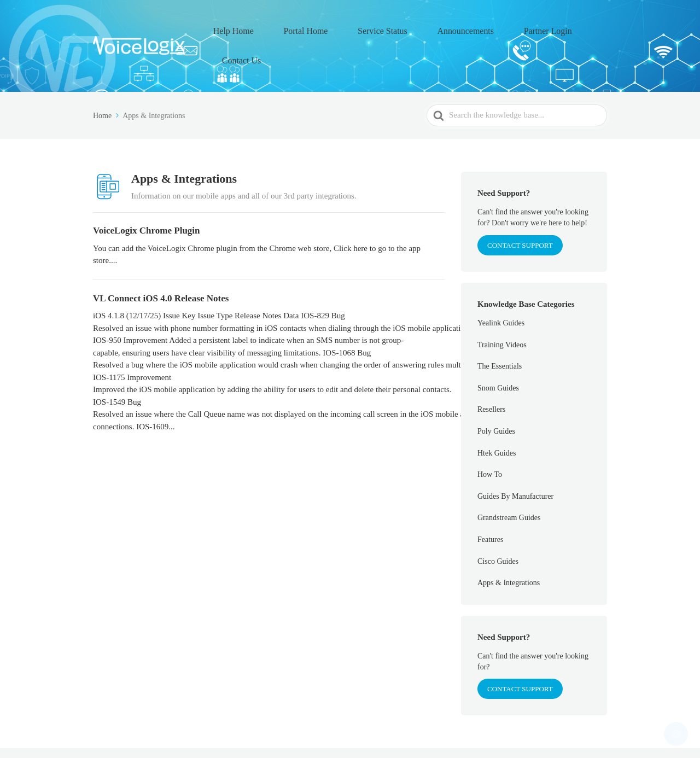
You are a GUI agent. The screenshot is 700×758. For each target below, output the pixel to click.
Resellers (491, 374)
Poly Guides (496, 396)
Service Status (391, 28)
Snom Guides (498, 352)
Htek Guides (497, 417)
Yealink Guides (501, 287)
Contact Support (520, 653)
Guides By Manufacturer (515, 461)
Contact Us (584, 28)
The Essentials (500, 331)
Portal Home (330, 28)
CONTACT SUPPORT (520, 209)
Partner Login (526, 28)
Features (490, 504)
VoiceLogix (169, 735)
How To (490, 439)
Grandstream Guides (509, 482)
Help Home (272, 28)
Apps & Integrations (509, 547)
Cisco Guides (498, 525)
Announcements (459, 28)
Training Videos (502, 309)
